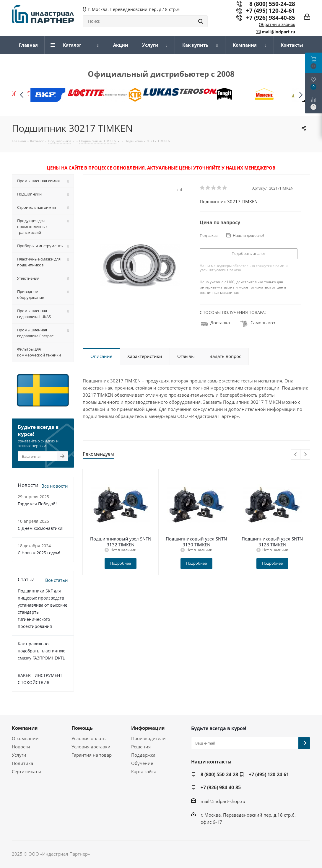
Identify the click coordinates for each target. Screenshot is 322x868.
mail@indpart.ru (278, 32)
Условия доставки (91, 747)
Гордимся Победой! (37, 504)
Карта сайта (144, 771)
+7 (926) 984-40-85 (271, 18)
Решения (141, 747)
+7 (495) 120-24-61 (271, 10)
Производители (148, 738)
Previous (296, 455)
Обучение (142, 763)
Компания (25, 728)
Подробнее (121, 563)
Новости (21, 747)
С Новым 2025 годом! (39, 553)
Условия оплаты (89, 738)
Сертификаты (26, 771)
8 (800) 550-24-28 (219, 774)
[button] (301, 95)
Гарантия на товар (92, 755)
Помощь (82, 728)
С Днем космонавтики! (41, 528)
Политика (22, 763)
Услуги (19, 755)
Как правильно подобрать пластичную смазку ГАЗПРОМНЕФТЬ (42, 651)
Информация (148, 728)
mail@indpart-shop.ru (223, 801)
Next (305, 455)
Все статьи (57, 580)
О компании (25, 738)
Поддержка (143, 755)
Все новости (55, 486)
